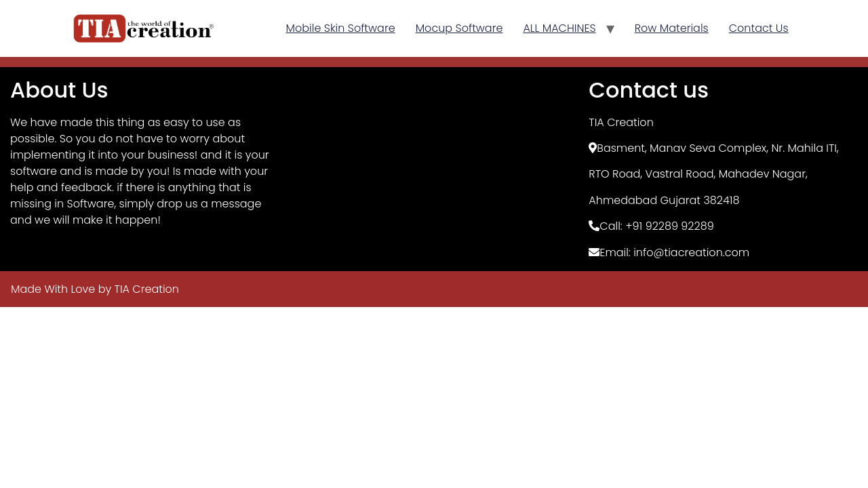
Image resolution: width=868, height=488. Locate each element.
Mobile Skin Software (341, 28)
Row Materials (672, 28)
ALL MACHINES (559, 28)
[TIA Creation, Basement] (434, 169)
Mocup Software (459, 28)
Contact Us (759, 28)
